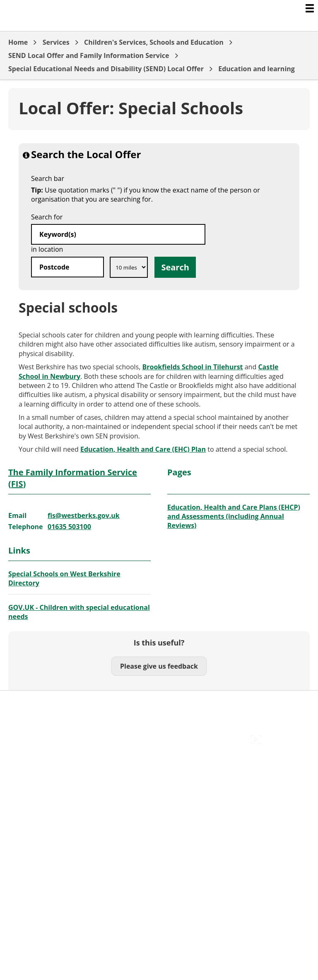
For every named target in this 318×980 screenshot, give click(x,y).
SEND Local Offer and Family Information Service (89, 55)
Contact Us (25, 713)
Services (56, 42)
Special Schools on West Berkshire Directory (64, 578)
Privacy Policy (29, 740)
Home (18, 42)
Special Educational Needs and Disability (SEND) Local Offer (106, 69)
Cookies (20, 722)
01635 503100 (69, 527)
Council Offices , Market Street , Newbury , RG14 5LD (89, 750)
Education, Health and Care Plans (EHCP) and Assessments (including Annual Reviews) (234, 516)
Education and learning (257, 69)
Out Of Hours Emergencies (49, 731)
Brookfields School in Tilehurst (193, 367)
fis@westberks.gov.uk (84, 515)
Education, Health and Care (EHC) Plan (143, 449)
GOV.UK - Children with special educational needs (79, 612)
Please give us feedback (159, 666)
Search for (47, 217)
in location (47, 249)
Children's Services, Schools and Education (154, 42)
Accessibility (27, 703)
